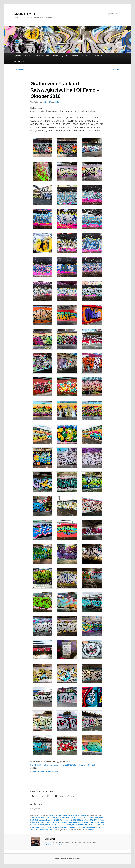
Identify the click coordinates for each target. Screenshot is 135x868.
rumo (95, 825)
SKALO (101, 825)
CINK (96, 818)
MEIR (70, 823)
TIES (98, 827)
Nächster (117, 70)
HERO (91, 820)
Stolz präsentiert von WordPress (67, 859)
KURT (38, 823)
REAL (69, 825)
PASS (32, 825)
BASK (74, 818)
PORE (42, 825)
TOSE (32, 830)
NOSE (86, 823)
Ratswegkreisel (60, 825)
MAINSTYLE (25, 14)
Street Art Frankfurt (71, 827)
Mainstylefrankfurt (60, 823)
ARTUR (41, 818)
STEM (61, 827)
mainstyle (49, 823)
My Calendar (19, 61)
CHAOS (91, 818)
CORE (102, 818)
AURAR (53, 818)
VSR (42, 830)
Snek (32, 827)
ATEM (47, 818)
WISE (46, 830)
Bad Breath (61, 818)
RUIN (91, 825)
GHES (73, 820)
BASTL (80, 818)
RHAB (74, 825)
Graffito (85, 820)
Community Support (99, 56)
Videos (27, 56)
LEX (43, 823)
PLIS (37, 825)
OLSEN (92, 823)
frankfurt (42, 820)
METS (80, 823)
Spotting (17, 56)
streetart (82, 827)
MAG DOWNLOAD (41, 56)
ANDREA (34, 818)
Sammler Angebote (60, 56)
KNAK (33, 823)
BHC (85, 818)
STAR (55, 827)
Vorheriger (19, 70)
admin (56, 102)
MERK (75, 823)
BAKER (68, 818)
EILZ (32, 820)
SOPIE (38, 827)
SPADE (43, 827)
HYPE (96, 820)
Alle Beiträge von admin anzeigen (58, 845)
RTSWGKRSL (83, 825)
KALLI (102, 820)
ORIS (102, 823)
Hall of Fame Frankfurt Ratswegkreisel (72, 815)
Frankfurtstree (65, 820)
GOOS (79, 820)
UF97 (38, 830)
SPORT (50, 827)
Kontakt (85, 56)
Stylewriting (91, 827)
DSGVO (75, 56)
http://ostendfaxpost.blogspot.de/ (45, 771)
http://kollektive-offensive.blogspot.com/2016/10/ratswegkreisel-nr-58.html (62, 765)
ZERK (51, 830)
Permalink (92, 830)
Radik (51, 825)
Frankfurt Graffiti (52, 820)
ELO (36, 820)
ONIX (97, 823)
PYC (47, 825)
